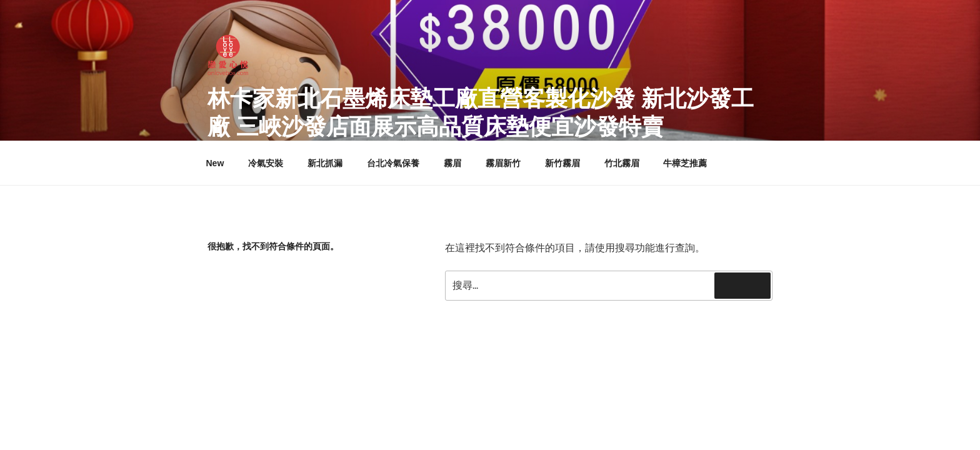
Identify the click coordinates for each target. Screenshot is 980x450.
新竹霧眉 (562, 163)
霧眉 (452, 163)
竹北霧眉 (622, 163)
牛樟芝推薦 (685, 163)
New (215, 163)
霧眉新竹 (503, 163)
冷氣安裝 (266, 163)
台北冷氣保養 (393, 163)
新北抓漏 (325, 163)
